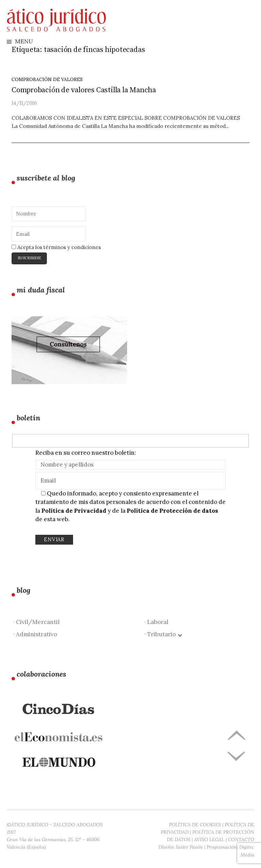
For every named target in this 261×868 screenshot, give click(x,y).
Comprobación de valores (47, 79)
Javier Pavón (189, 847)
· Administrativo (35, 634)
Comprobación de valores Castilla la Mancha (84, 90)
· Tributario (163, 634)
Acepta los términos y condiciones (56, 247)
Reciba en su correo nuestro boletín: (86, 453)
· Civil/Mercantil (36, 622)
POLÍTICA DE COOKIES (195, 825)
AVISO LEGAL (209, 839)
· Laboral (156, 622)
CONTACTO (241, 839)
